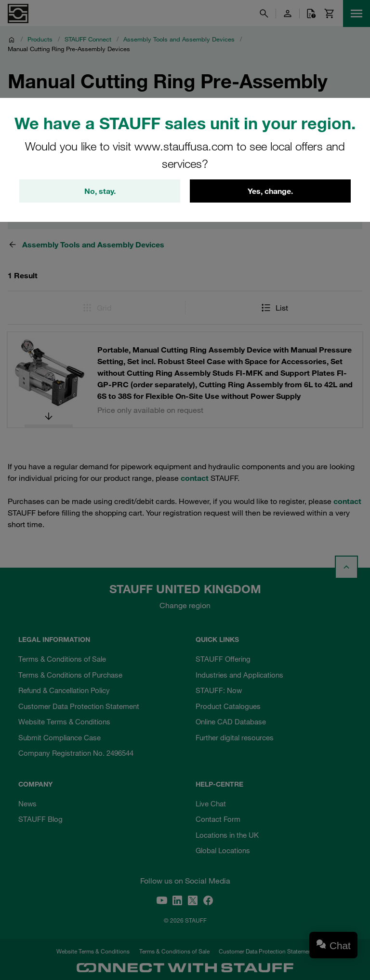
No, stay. (100, 191)
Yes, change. (270, 191)
